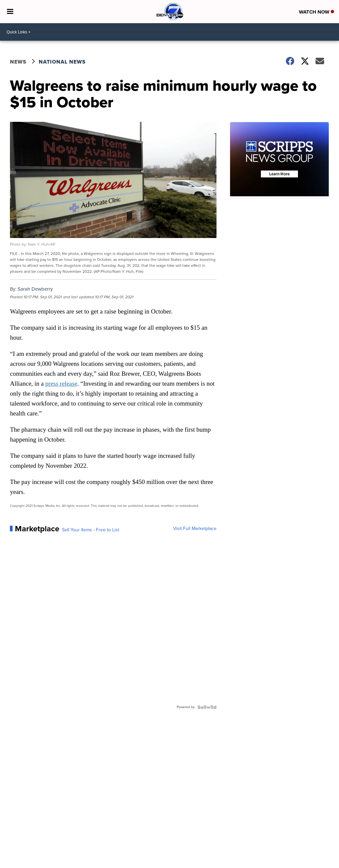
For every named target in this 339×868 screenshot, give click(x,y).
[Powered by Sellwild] (207, 707)
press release (61, 384)
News (18, 62)
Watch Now (316, 12)
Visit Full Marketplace (195, 529)
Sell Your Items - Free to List (91, 530)
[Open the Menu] (10, 12)
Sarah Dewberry (35, 289)
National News (62, 62)
